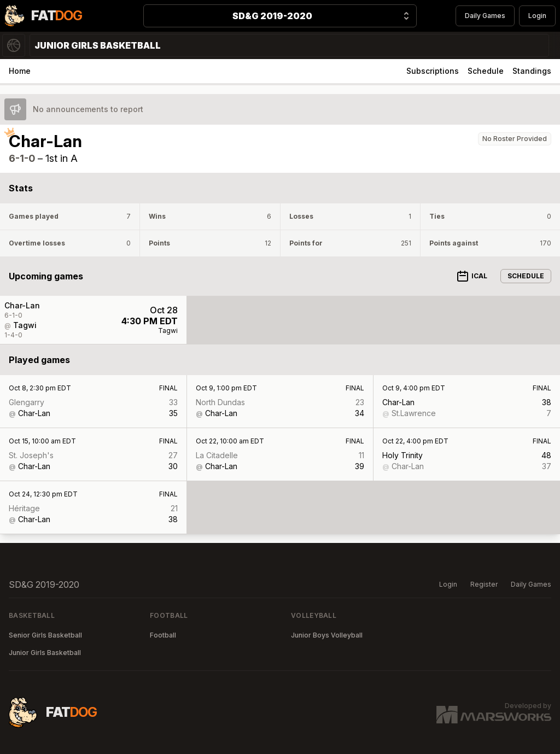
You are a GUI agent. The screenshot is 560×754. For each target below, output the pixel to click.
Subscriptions (433, 71)
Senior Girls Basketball (45, 635)
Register (484, 584)
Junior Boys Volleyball (327, 635)
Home (20, 71)
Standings (532, 71)
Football (163, 635)
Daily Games (485, 16)
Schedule (486, 71)
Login (537, 16)
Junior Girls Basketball (45, 653)
